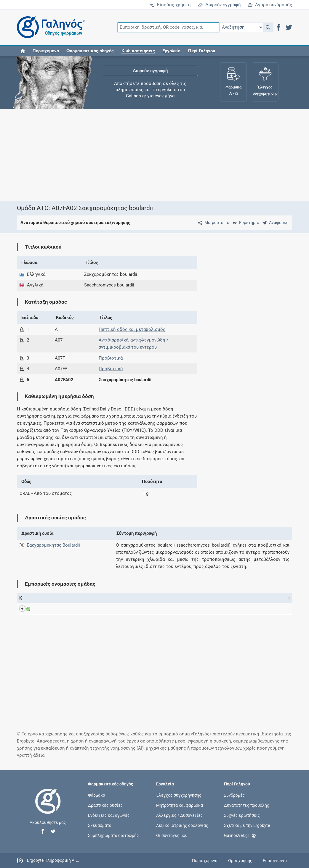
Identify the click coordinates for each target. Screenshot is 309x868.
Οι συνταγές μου (172, 835)
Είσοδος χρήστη (170, 5)
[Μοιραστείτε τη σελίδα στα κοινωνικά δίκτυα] (212, 223)
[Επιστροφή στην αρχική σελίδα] (48, 807)
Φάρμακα (97, 795)
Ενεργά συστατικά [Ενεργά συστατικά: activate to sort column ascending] (109, 598)
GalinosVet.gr (240, 835)
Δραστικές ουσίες (105, 805)
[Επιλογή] (241, 27)
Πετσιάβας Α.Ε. (240, 609)
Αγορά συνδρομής (270, 5)
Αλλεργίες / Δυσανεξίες (180, 815)
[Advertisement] (155, 155)
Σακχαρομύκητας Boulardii (53, 545)
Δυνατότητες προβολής (247, 805)
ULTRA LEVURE (58, 609)
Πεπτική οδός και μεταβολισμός (132, 329)
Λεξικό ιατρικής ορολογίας (182, 825)
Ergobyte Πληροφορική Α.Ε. (53, 860)
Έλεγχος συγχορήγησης (179, 795)
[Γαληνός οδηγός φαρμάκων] (49, 27)
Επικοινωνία (275, 861)
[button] (268, 27)
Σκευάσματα (100, 825)
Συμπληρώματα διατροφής (113, 835)
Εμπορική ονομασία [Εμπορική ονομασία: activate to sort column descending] (55, 598)
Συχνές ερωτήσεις (242, 815)
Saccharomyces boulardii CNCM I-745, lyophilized (141, 609)
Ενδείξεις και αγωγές (109, 815)
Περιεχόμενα (46, 51)
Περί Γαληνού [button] (202, 51)
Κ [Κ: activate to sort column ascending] (21, 598)
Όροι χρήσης (240, 861)
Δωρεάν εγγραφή (219, 5)
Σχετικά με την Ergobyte (247, 825)
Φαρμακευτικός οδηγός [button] (90, 51)
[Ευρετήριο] (245, 223)
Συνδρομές (234, 795)
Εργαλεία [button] (171, 51)
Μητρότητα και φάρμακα (180, 805)
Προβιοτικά (111, 358)
